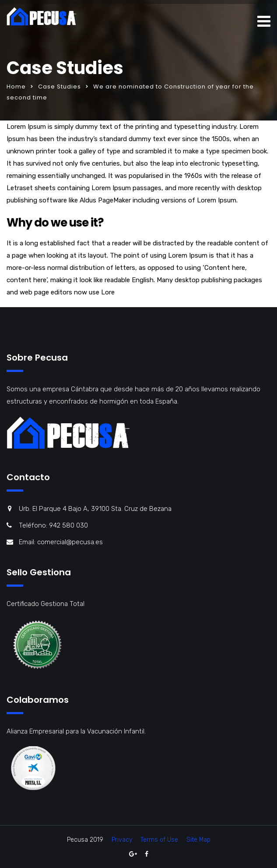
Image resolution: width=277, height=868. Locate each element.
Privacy (122, 840)
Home (16, 87)
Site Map (198, 840)
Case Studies (60, 87)
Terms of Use (159, 840)
